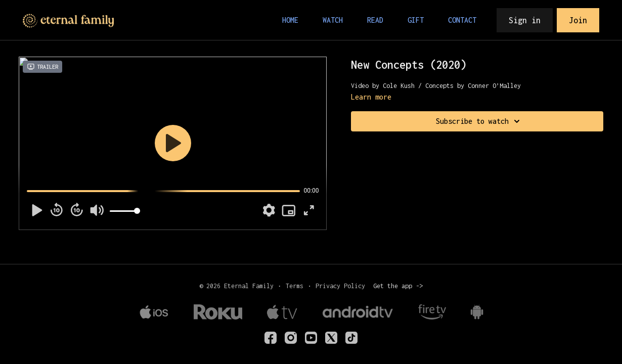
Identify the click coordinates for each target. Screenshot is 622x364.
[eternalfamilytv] (291, 338)
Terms (295, 286)
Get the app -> (398, 286)
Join (578, 20)
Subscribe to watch (479, 121)
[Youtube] (311, 338)
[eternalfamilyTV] (271, 338)
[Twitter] (331, 338)
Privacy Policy (340, 286)
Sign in (525, 20)
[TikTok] (351, 338)
